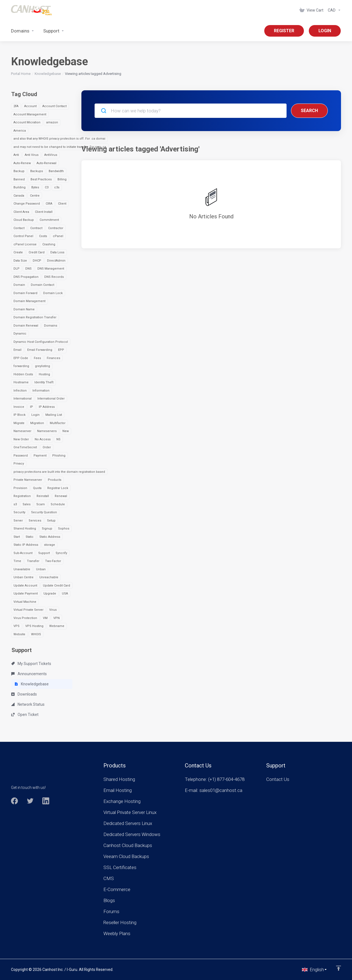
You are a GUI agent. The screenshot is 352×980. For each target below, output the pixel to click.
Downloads (24, 694)
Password (21, 456)
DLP (16, 269)
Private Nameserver (28, 480)
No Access (43, 439)
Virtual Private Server (28, 610)
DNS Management (51, 269)
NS (58, 439)
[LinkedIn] (46, 801)
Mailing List (54, 415)
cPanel (58, 236)
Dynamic (20, 334)
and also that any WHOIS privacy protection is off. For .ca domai (59, 139)
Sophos (64, 529)
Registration (22, 496)
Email (17, 350)
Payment (40, 456)
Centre (35, 196)
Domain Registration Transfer (35, 317)
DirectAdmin (56, 261)
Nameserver (22, 431)
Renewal (61, 496)
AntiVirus (51, 155)
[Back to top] (339, 968)
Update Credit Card (57, 586)
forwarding (21, 366)
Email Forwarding (40, 350)
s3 (15, 504)
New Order (21, 439)
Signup (47, 529)
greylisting (42, 366)
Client (62, 204)
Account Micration (27, 122)
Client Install (44, 212)
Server (18, 521)
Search (309, 111)
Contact (19, 228)
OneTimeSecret (25, 447)
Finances (53, 358)
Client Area (21, 212)
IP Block (20, 415)
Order (47, 447)
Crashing (49, 244)
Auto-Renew (22, 163)
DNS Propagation (26, 277)
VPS (16, 626)
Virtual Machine (25, 602)
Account (30, 106)
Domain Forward (25, 293)
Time (17, 561)
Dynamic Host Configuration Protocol (41, 342)
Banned (19, 179)
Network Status (28, 704)
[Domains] (23, 31)
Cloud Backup (24, 220)
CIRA (49, 204)
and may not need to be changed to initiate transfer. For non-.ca (60, 147)
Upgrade (50, 594)
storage (50, 545)
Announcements (29, 674)
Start (17, 537)
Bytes (35, 187)
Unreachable (49, 577)
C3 (47, 187)
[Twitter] (30, 801)
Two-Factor (53, 561)
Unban (41, 569)
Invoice (19, 407)
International (23, 399)
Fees (37, 358)
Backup (19, 171)
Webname (57, 626)
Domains (51, 326)
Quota (37, 488)
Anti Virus (32, 155)
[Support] (54, 31)
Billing (62, 179)
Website (19, 634)
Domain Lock (53, 293)
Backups (37, 171)
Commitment (49, 220)
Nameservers (47, 431)
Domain (19, 285)
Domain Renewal (26, 326)
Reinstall (43, 496)
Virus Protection (25, 618)
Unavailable (22, 569)
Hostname (21, 382)
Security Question (44, 512)
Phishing (59, 456)
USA (65, 594)
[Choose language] (315, 970)
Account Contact (54, 106)
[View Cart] (311, 10)
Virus (53, 610)
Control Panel (23, 236)
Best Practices (41, 179)
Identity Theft (44, 382)
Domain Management (29, 301)
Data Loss (57, 252)
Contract (36, 228)
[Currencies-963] (333, 10)
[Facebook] (14, 801)
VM (45, 618)
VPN (57, 618)
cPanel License (25, 244)
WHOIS (36, 634)
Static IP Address (26, 545)
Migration (37, 423)
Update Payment (26, 594)
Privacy (19, 464)
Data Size (20, 261)
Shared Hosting (25, 529)
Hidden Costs (23, 374)
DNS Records (54, 277)
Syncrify (61, 553)
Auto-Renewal (46, 163)
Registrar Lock (58, 488)
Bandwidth (56, 171)
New (66, 431)
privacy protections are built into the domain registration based (59, 472)
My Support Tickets (31, 664)
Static (30, 537)
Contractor (56, 228)
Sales (27, 504)
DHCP (37, 261)
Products (55, 480)
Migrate (19, 423)
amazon (52, 122)
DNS (28, 269)
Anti (16, 155)
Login (35, 415)
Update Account (25, 586)
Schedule (58, 504)
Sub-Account (23, 553)
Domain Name (24, 309)
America (20, 131)
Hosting (44, 374)
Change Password (27, 204)
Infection (20, 391)
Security (19, 512)
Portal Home (21, 74)
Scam (41, 504)
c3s (57, 187)
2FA (16, 106)
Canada (19, 196)
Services (35, 521)
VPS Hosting (34, 626)
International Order (51, 399)
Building (20, 187)
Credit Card (37, 252)
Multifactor (58, 423)
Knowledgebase (48, 74)
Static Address (50, 537)
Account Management (30, 114)
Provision (20, 488)
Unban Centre (24, 577)
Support (44, 553)
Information (41, 391)
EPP (61, 350)
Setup (51, 521)
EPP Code (21, 358)
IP (31, 407)
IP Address (47, 407)
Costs (43, 236)
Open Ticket (25, 715)
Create (18, 252)
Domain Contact (42, 285)
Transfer (33, 561)
